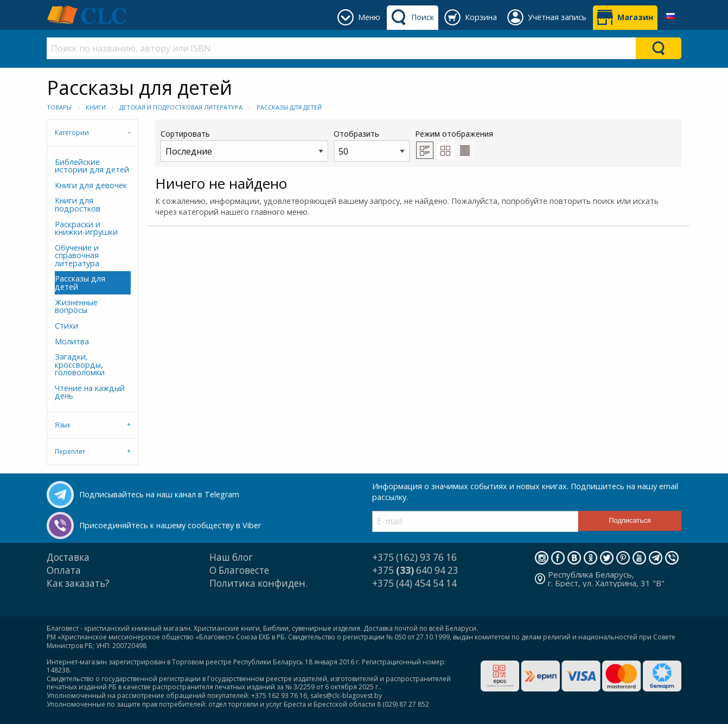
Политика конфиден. (258, 583)
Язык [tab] (63, 425)
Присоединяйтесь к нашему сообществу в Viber (170, 525)
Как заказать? (78, 583)
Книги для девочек (91, 185)
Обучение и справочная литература (77, 255)
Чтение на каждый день (90, 392)
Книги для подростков (78, 204)
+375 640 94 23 (415, 570)
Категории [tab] (72, 133)
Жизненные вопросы (76, 306)
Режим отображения (454, 134)
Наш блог (231, 557)
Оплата (64, 570)
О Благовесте (239, 570)
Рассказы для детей (289, 107)
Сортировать (244, 145)
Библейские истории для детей (92, 166)
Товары (59, 107)
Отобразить (372, 145)
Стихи (66, 326)
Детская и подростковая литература (181, 107)
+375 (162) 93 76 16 (414, 557)
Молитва (72, 341)
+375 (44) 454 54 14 (414, 583)
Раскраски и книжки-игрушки (86, 228)
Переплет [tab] (70, 451)
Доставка (68, 557)
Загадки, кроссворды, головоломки (80, 364)
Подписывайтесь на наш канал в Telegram (159, 494)
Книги (96, 107)
